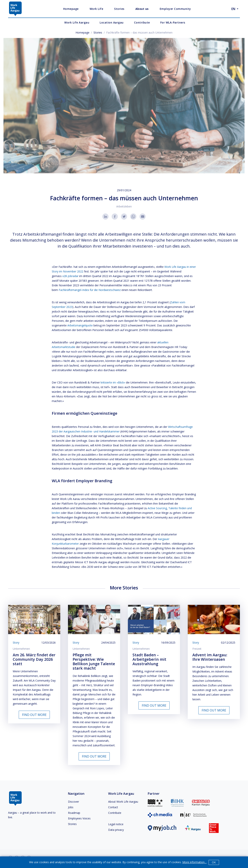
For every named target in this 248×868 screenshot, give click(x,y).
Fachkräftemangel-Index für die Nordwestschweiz (90, 290)
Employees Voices (79, 818)
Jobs (71, 807)
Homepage (82, 32)
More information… (194, 862)
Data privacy (116, 830)
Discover (73, 802)
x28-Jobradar (70, 276)
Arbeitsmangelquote (80, 325)
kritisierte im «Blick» (113, 382)
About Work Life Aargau (123, 802)
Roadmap (74, 813)
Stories (98, 32)
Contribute (115, 813)
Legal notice (116, 824)
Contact (113, 807)
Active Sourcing (157, 508)
